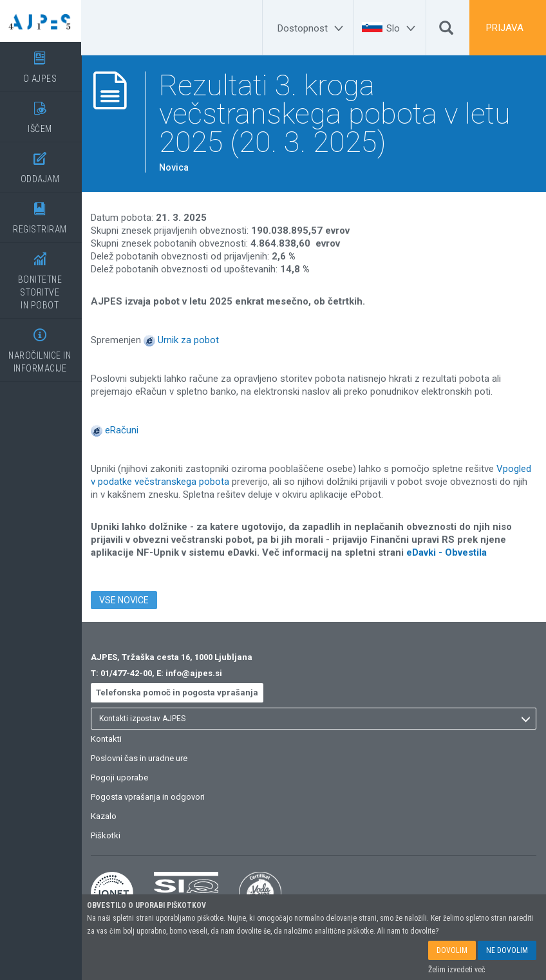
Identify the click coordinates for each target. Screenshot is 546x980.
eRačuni (124, 430)
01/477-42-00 (129, 673)
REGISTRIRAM (42, 213)
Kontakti (109, 739)
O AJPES (42, 63)
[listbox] (315, 719)
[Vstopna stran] (42, 21)
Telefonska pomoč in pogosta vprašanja (180, 693)
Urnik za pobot (191, 340)
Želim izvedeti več (457, 970)
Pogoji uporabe (122, 777)
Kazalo (106, 816)
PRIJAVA (505, 28)
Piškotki (108, 835)
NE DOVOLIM (507, 950)
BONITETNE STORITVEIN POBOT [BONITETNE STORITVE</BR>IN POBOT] (42, 277)
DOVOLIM (452, 950)
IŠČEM (42, 113)
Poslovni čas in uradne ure (142, 758)
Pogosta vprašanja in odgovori (150, 797)
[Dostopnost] (312, 28)
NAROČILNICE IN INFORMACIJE (42, 346)
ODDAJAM (42, 163)
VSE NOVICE (127, 600)
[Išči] (446, 31)
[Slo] (403, 28)
